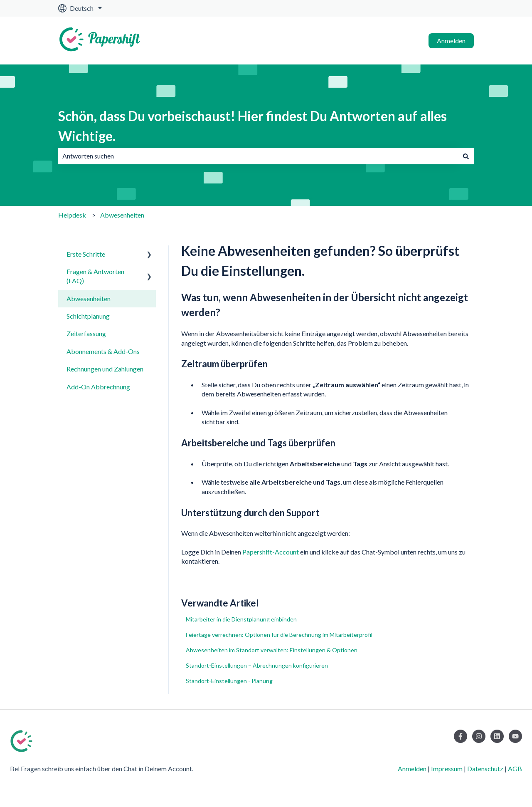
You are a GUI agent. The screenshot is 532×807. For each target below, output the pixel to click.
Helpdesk (72, 215)
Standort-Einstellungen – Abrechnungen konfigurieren (257, 665)
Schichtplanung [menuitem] (88, 316)
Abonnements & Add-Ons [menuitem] (103, 351)
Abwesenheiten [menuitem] (89, 298)
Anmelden (451, 41)
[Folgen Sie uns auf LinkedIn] (497, 736)
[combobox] (258, 156)
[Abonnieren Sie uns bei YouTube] (515, 736)
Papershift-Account (271, 552)
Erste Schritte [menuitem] (86, 254)
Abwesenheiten (122, 215)
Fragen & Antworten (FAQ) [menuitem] (95, 276)
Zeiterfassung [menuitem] (86, 333)
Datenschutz (485, 769)
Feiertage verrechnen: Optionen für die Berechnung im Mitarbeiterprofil (279, 635)
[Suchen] (466, 156)
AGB (515, 769)
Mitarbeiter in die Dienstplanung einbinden (241, 619)
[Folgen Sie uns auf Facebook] (461, 736)
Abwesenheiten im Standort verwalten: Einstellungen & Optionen (272, 650)
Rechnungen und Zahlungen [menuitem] (105, 369)
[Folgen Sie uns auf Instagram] (479, 736)
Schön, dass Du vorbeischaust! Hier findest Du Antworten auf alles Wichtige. (252, 126)
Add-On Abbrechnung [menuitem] (98, 387)
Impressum (447, 769)
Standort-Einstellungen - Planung (229, 681)
